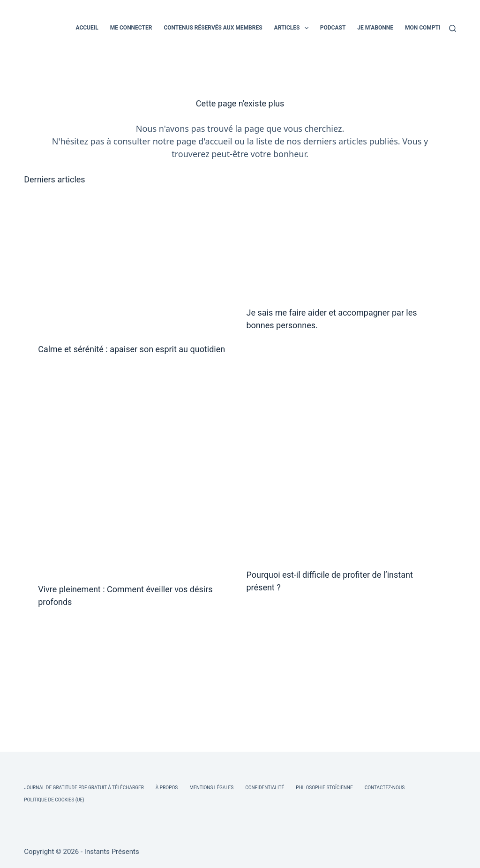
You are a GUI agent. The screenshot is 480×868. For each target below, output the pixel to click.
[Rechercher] (453, 28)
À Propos (167, 788)
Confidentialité (265, 788)
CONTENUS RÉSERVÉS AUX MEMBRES (213, 28)
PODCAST (333, 28)
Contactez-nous (385, 788)
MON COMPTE (424, 28)
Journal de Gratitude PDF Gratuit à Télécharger (84, 788)
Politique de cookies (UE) (54, 800)
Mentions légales (211, 788)
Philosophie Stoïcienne (324, 788)
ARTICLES (293, 28)
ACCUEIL (87, 28)
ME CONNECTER (131, 28)
